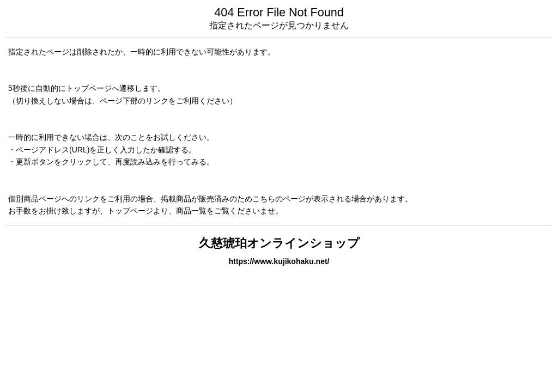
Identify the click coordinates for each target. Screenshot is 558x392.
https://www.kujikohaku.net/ (279, 261)
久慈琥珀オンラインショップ (279, 243)
